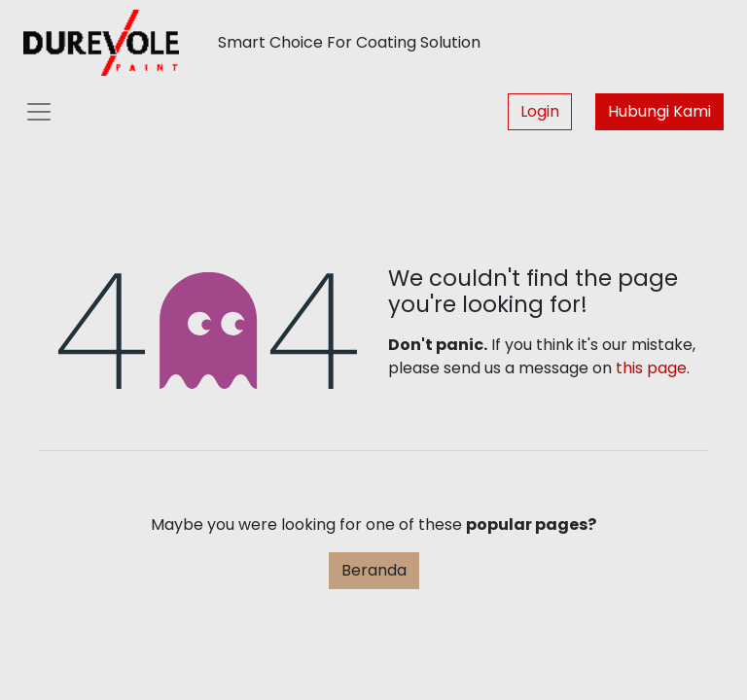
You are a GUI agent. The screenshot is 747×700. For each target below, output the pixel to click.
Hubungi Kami (659, 111)
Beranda (374, 570)
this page (651, 368)
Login (540, 111)
